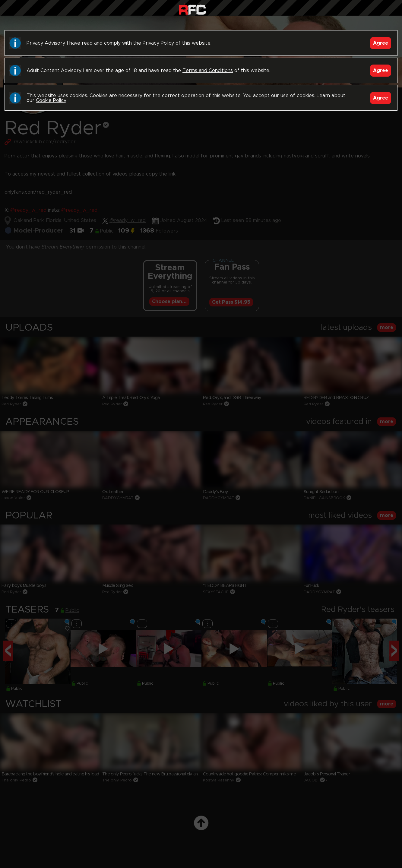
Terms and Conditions (208, 71)
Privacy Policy (158, 43)
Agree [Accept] (381, 43)
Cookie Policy (51, 100)
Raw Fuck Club (192, 9)
